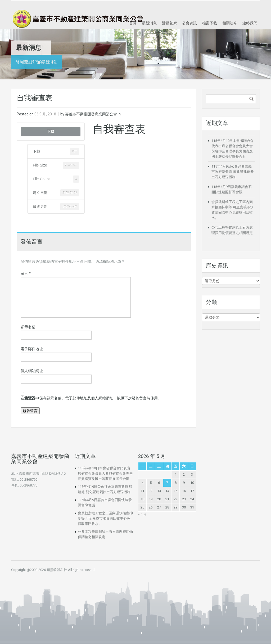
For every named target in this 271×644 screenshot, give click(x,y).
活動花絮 (169, 23)
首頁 (133, 23)
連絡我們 (250, 23)
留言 (26, 273)
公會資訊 (189, 23)
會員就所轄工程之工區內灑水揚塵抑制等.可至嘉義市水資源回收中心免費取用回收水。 (105, 518)
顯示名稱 (28, 327)
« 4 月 (142, 514)
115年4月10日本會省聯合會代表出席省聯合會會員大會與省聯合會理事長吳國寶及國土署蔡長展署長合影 (105, 473)
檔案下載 (210, 23)
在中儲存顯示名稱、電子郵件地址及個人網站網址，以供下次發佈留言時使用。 (91, 398)
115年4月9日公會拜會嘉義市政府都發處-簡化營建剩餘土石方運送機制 (233, 172)
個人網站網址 (32, 371)
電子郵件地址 (32, 349)
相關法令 (230, 23)
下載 (51, 131)
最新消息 (149, 23)
